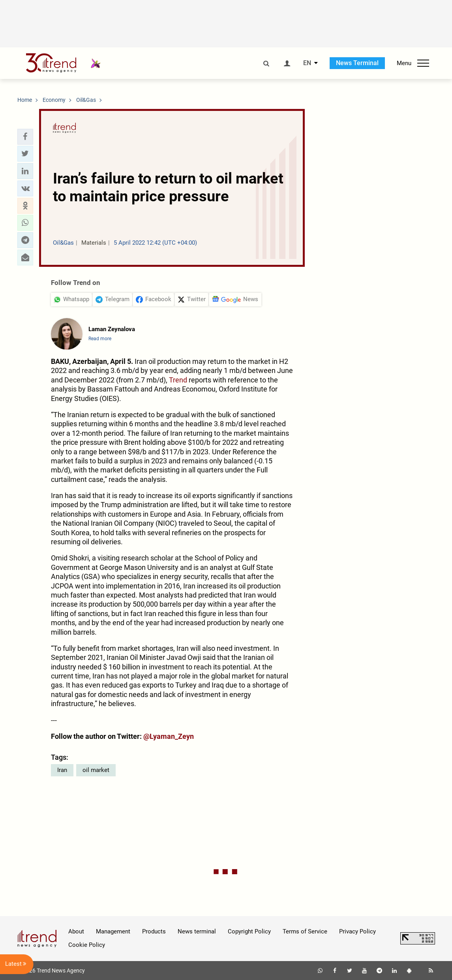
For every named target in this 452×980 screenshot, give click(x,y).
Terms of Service (305, 931)
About (76, 931)
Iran (62, 770)
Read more (100, 339)
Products (154, 931)
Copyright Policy (249, 931)
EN (307, 63)
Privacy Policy (357, 931)
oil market (96, 770)
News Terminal (357, 63)
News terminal (197, 931)
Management (113, 931)
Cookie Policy (87, 945)
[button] (25, 137)
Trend (178, 380)
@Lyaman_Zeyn (169, 736)
